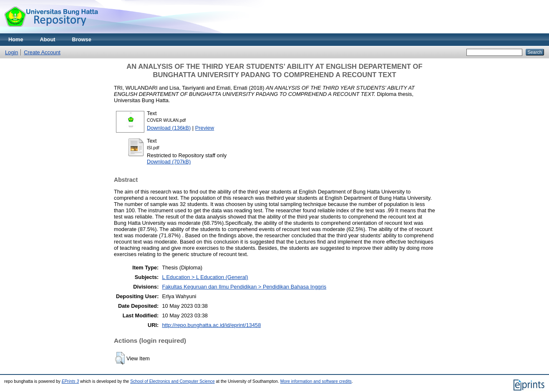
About (48, 39)
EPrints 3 (71, 381)
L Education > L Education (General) (205, 277)
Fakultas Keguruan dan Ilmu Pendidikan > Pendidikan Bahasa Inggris (244, 287)
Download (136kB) (169, 128)
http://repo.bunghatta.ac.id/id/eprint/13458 (211, 325)
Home (16, 39)
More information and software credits (316, 381)
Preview (205, 128)
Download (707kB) (169, 162)
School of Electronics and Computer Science (173, 381)
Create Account (42, 52)
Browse (82, 39)
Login (11, 52)
